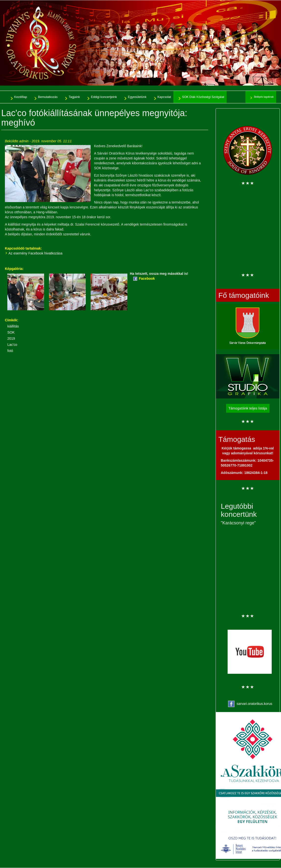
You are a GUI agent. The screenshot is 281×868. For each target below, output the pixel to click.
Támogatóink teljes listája (248, 408)
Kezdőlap (21, 97)
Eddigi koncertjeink (104, 97)
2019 (11, 338)
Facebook (147, 278)
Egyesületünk (137, 97)
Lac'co (12, 345)
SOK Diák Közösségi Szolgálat (203, 97)
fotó (10, 351)
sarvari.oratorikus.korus (255, 704)
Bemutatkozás (48, 97)
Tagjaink (74, 97)
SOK (11, 332)
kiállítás (13, 326)
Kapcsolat (164, 97)
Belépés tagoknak (264, 97)
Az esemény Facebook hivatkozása (36, 253)
